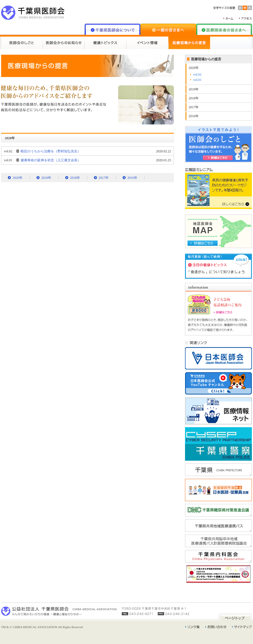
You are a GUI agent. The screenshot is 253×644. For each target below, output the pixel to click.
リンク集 (193, 627)
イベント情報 (147, 43)
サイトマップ (242, 627)
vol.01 (197, 80)
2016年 (132, 178)
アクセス (245, 18)
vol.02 (197, 75)
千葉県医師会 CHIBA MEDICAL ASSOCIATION (33, 13)
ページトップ (235, 617)
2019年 (46, 178)
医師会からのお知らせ (64, 43)
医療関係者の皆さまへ (224, 29)
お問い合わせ (216, 627)
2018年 (75, 178)
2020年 (18, 178)
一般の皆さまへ (168, 29)
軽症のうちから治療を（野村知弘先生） (51, 151)
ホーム (228, 18)
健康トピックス (106, 43)
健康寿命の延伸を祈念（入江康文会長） (51, 160)
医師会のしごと (22, 43)
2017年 (104, 178)
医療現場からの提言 (189, 43)
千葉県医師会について (113, 29)
